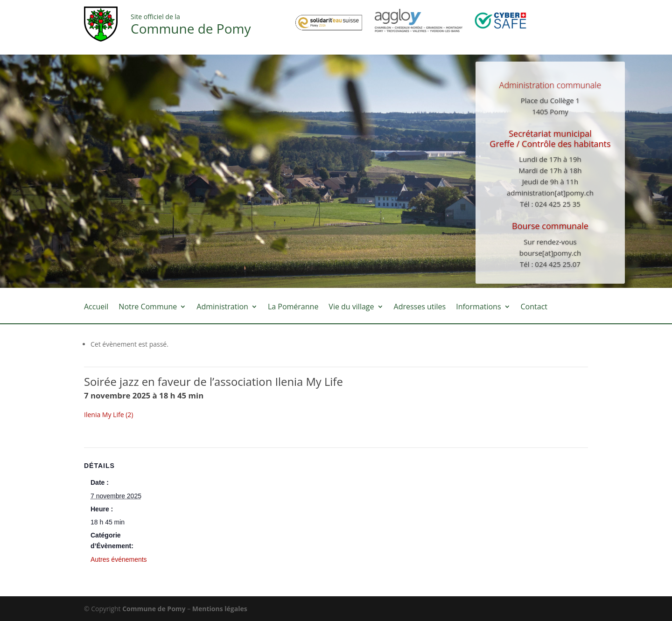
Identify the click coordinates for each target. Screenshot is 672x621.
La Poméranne (293, 307)
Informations (478, 307)
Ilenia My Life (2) (108, 415)
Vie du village (351, 307)
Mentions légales (220, 609)
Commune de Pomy (155, 609)
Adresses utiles (420, 307)
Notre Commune (148, 307)
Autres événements (119, 559)
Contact (534, 307)
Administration (222, 307)
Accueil (96, 307)
